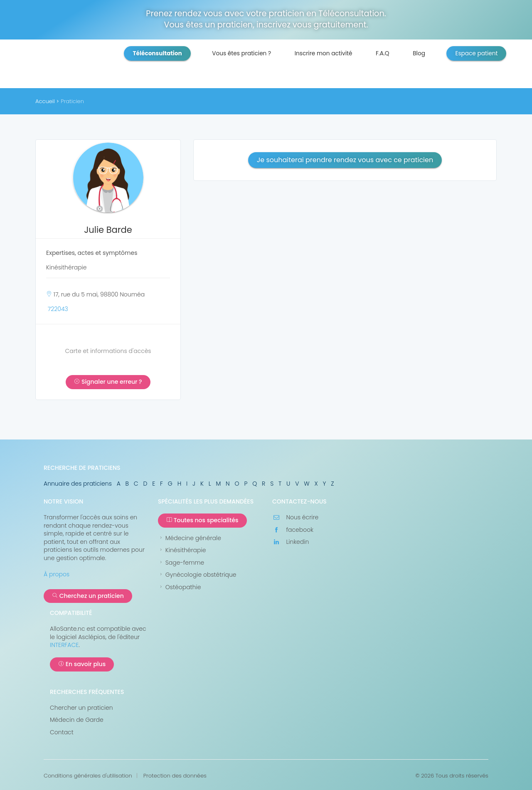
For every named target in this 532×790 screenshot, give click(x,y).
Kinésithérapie (182, 550)
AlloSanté (89, 67)
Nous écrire (295, 517)
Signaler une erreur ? (108, 382)
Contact (62, 732)
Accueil (45, 101)
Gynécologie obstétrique (197, 575)
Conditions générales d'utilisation (88, 776)
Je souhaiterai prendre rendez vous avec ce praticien (345, 160)
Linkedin (291, 542)
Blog (419, 53)
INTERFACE (64, 645)
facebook (293, 530)
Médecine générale (190, 538)
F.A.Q (383, 53)
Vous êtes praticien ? (241, 53)
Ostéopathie (179, 587)
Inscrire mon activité (324, 53)
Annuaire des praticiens (78, 484)
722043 (58, 309)
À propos (57, 574)
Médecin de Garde (77, 720)
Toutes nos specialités (202, 520)
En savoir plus (82, 664)
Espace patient (476, 53)
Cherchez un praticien (88, 596)
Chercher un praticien (81, 708)
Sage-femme (181, 563)
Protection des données (175, 776)
